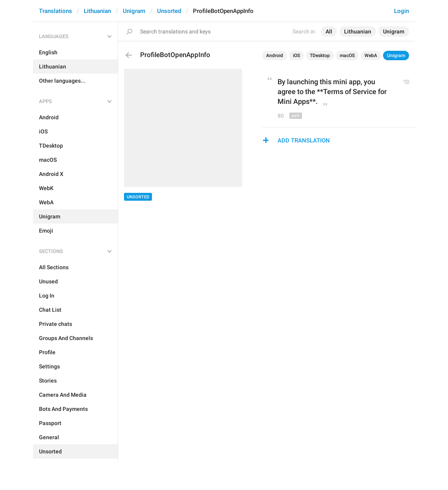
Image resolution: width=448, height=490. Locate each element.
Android (275, 55)
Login (402, 11)
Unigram (134, 11)
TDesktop (320, 55)
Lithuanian (97, 11)
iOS (296, 55)
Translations (56, 11)
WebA (371, 55)
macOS (347, 55)
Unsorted (169, 11)
